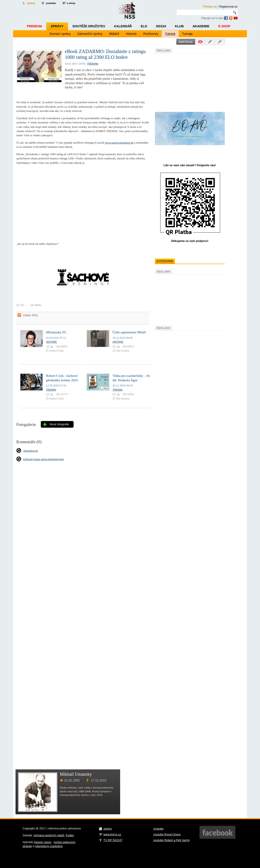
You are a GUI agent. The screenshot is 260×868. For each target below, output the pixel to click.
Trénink (170, 34)
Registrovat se (228, 7)
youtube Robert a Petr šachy (172, 840)
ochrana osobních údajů (49, 835)
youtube (51, 3)
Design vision (43, 842)
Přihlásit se (210, 7)
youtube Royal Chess (167, 834)
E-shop (224, 26)
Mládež (114, 34)
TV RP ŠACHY (113, 840)
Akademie (201, 26)
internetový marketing (49, 846)
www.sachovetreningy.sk (119, 143)
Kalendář (123, 26)
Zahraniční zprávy (90, 34)
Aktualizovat (30, 451)
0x (52, 346)
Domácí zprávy (60, 34)
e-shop (71, 3)
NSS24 (161, 26)
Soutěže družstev (89, 26)
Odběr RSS (30, 315)
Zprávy (57, 26)
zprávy (31, 3)
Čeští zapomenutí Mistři (129, 332)
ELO (144, 26)
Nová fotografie (59, 424)
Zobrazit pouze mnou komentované (43, 459)
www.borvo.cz (112, 834)
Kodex (70, 835)
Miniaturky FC (56, 332)
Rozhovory (151, 34)
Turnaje (187, 34)
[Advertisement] (188, 82)
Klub (179, 26)
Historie (131, 34)
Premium (34, 26)
